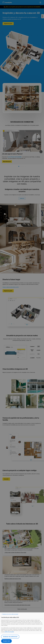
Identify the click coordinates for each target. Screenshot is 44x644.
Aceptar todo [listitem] (6, 641)
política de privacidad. (9, 632)
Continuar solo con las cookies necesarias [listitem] (10, 614)
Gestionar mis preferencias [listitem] (10, 637)
